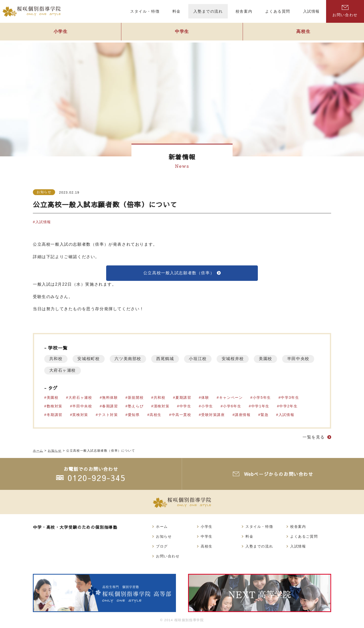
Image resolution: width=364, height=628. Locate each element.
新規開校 (136, 398)
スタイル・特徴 (259, 527)
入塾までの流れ (259, 546)
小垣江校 (199, 359)
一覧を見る (314, 437)
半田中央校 (60, 371)
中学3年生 (290, 398)
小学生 (61, 32)
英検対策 (80, 415)
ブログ (162, 546)
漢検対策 (162, 406)
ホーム (162, 527)
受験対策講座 (213, 415)
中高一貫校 (181, 415)
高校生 (303, 32)
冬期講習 (55, 415)
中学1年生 (261, 406)
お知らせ (44, 192)
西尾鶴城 (166, 359)
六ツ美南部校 (129, 359)
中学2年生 (289, 406)
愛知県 (134, 415)
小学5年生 (262, 398)
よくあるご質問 (304, 536)
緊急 (265, 415)
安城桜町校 (89, 359)
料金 (249, 536)
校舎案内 (298, 527)
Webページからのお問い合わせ (279, 474)
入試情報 (43, 222)
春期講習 (110, 406)
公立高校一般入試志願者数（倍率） (179, 273)
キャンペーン (231, 398)
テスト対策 (108, 415)
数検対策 (55, 406)
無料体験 (110, 398)
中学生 (182, 32)
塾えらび (136, 406)
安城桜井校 (234, 359)
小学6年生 (232, 406)
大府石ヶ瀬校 (100, 371)
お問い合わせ (345, 11)
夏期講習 (184, 398)
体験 (205, 398)
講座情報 (243, 415)
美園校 (267, 359)
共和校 (56, 359)
